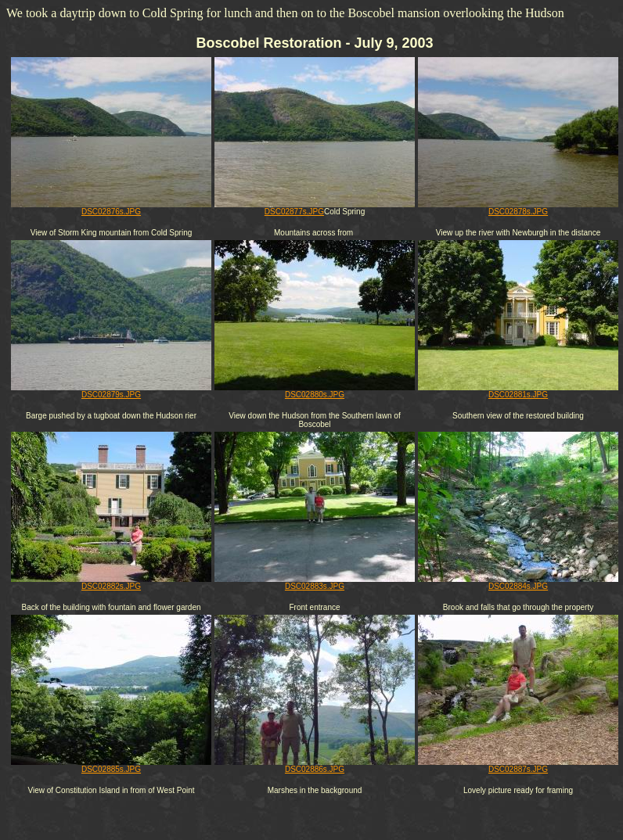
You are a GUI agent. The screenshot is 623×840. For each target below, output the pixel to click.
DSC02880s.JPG (315, 391)
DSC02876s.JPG (111, 208)
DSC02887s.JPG (518, 766)
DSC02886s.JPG (315, 766)
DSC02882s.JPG (111, 583)
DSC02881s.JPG (518, 391)
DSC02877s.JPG (315, 208)
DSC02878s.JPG (518, 208)
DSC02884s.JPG (518, 583)
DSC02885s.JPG (111, 766)
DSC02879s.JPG (111, 391)
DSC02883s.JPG (315, 583)
